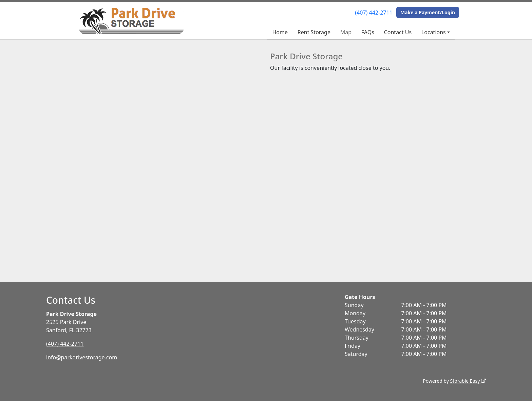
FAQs (368, 32)
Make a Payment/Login (428, 12)
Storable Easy (468, 381)
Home (280, 32)
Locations (434, 32)
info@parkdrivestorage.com (82, 357)
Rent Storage (314, 32)
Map (346, 32)
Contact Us (398, 32)
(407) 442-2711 (374, 13)
